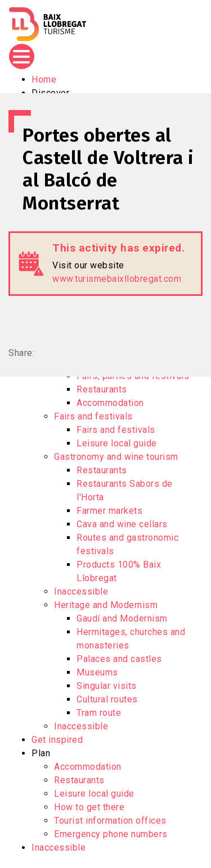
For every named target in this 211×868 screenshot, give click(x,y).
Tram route (99, 713)
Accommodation (110, 403)
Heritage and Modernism (106, 605)
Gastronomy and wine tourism (116, 457)
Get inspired (57, 740)
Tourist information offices (110, 821)
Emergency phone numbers (111, 834)
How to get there (89, 807)
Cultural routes (107, 699)
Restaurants (102, 389)
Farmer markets (109, 511)
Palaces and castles (119, 659)
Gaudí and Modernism (122, 618)
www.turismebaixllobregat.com (117, 279)
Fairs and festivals (93, 416)
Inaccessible (81, 591)
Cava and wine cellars (122, 524)
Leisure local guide (117, 443)
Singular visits (107, 686)
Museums (97, 672)
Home (44, 79)
